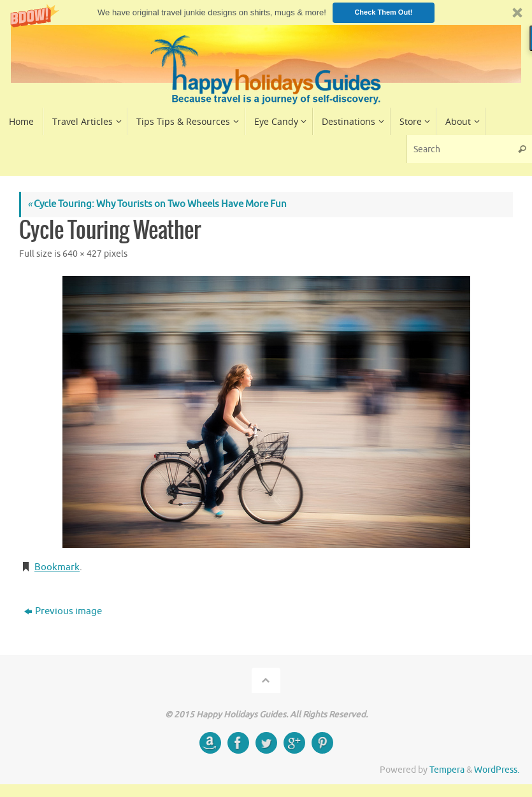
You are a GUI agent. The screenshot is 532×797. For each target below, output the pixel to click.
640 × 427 (82, 254)
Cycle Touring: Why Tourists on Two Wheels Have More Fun (157, 204)
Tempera (447, 770)
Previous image (63, 611)
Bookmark (57, 567)
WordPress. (497, 770)
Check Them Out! (383, 12)
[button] (266, 12)
